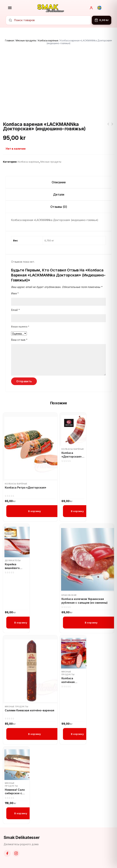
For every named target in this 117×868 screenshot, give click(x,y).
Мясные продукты (26, 41)
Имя (15, 293)
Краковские (69, 595)
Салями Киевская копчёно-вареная (30, 710)
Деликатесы (13, 560)
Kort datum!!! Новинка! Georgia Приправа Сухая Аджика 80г (108, 126)
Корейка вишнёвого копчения (12, 566)
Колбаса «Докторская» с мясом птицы (73, 455)
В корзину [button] (35, 511)
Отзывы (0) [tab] (59, 207)
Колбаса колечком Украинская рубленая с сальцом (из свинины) (85, 601)
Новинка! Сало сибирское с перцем (15, 792)
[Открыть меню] (10, 8)
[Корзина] (102, 20)
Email (16, 310)
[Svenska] (99, 8)
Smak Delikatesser (22, 837)
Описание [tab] (59, 182)
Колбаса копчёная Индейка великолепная (71, 680)
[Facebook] (7, 853)
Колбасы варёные (48, 41)
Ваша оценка (20, 326)
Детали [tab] (59, 194)
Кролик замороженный (112, 126)
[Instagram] (16, 853)
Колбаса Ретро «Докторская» (26, 487)
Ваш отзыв (19, 340)
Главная (10, 41)
